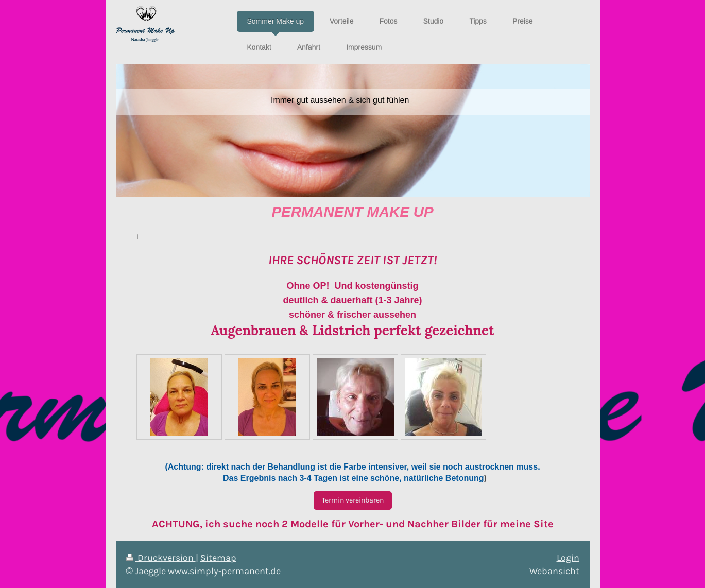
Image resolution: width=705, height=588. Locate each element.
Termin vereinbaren (353, 500)
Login (568, 558)
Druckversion (161, 558)
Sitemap (218, 558)
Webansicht (554, 571)
